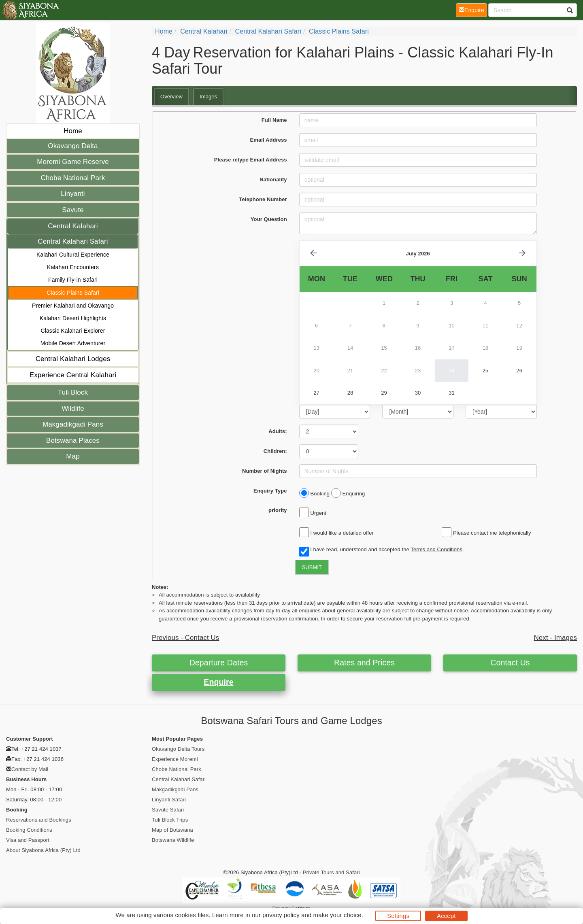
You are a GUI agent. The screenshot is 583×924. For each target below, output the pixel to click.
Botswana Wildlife (173, 840)
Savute (73, 210)
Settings (398, 916)
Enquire (218, 682)
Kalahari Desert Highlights (73, 318)
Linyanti (73, 194)
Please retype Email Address (251, 160)
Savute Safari (168, 810)
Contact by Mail (30, 769)
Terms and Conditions (436, 549)
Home (73, 131)
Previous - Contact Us (185, 638)
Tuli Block (73, 392)
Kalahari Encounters (73, 267)
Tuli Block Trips (170, 820)
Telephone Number (263, 199)
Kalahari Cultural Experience (73, 255)
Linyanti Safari (169, 800)
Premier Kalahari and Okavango (73, 306)
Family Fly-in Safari (73, 280)
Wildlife (73, 409)
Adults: (278, 431)
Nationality (273, 179)
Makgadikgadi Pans (73, 424)
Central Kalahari (73, 226)
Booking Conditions (29, 830)
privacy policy (281, 915)
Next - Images (555, 638)
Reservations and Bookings (39, 820)
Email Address (269, 140)
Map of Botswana (172, 830)
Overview (171, 97)
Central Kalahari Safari (73, 241)
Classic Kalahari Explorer (73, 331)
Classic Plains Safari (73, 293)
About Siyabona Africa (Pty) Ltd (43, 850)
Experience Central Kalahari (73, 375)
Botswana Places (73, 441)
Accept (446, 916)
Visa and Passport (28, 840)
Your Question (269, 219)
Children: (275, 451)
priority (278, 510)
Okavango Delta (73, 146)
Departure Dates (219, 663)
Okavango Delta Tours (178, 749)
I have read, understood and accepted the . (382, 550)
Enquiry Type (270, 491)
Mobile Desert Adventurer (73, 343)
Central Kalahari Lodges (73, 359)
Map (73, 456)
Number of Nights (265, 471)
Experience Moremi (175, 759)
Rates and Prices (364, 663)
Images (208, 97)
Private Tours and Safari (331, 872)
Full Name (274, 120)
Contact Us (510, 663)
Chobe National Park (73, 178)
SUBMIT (312, 567)
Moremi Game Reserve (73, 162)
